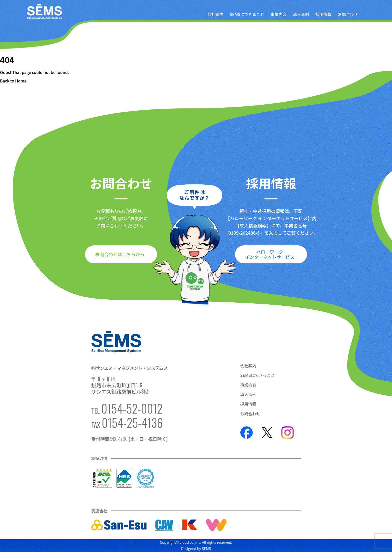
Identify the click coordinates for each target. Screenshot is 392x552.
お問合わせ (348, 14)
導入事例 (301, 14)
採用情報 (323, 14)
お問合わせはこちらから (120, 254)
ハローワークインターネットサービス (270, 254)
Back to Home (13, 81)
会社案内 (215, 14)
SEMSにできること (247, 14)
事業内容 (278, 14)
